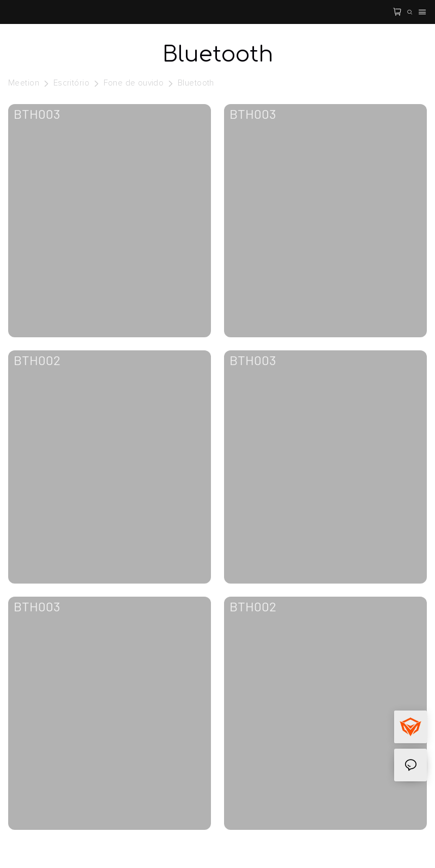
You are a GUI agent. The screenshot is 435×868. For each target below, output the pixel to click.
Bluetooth (196, 83)
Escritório (72, 83)
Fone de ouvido (134, 83)
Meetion (24, 83)
